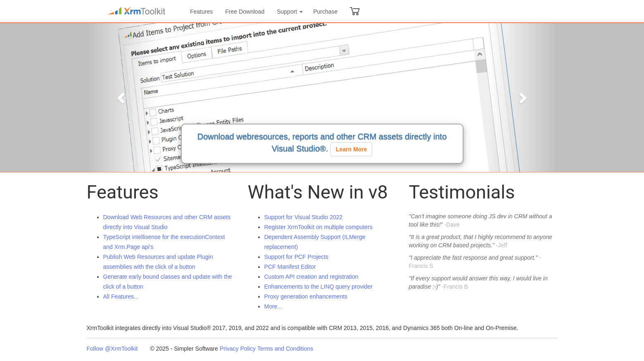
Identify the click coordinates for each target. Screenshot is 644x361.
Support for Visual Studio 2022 (304, 217)
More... (273, 306)
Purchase (325, 12)
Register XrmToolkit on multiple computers (318, 227)
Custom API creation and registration (311, 277)
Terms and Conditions (285, 349)
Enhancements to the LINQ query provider (318, 287)
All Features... (121, 296)
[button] (122, 98)
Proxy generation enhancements (306, 296)
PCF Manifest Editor (290, 267)
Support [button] (290, 12)
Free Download (245, 12)
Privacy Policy (238, 349)
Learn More (351, 149)
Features (201, 12)
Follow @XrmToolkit (112, 349)
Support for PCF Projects (297, 257)
